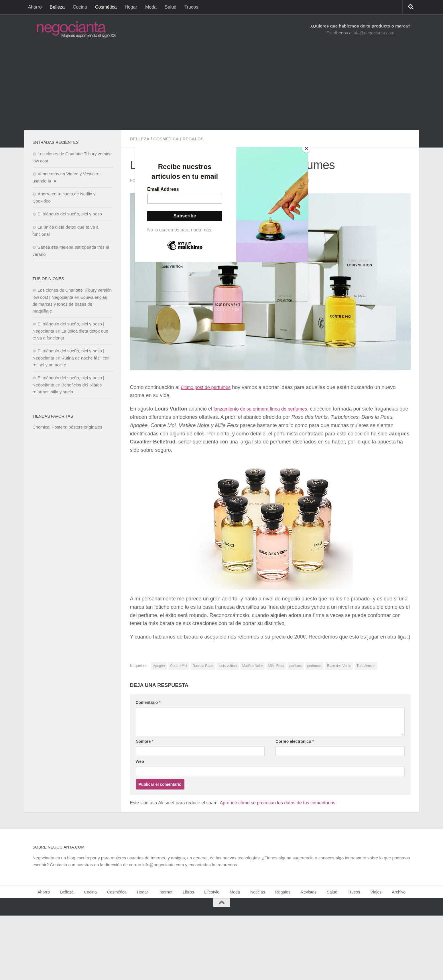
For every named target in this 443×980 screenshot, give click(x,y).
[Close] (306, 148)
